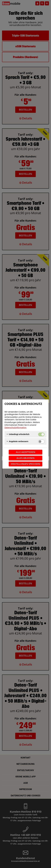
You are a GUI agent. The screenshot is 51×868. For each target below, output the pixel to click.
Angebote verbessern (19, 441)
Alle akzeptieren (25, 452)
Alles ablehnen (26, 458)
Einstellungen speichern (25, 464)
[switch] (41, 442)
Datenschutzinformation (15, 427)
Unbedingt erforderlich (19, 434)
